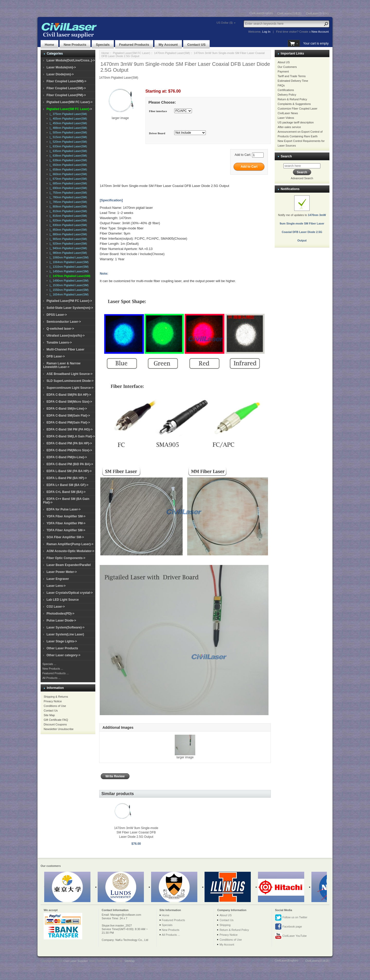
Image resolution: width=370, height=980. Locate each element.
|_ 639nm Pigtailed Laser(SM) (67, 160)
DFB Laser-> (56, 356)
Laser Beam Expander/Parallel (69, 565)
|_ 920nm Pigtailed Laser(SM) (67, 244)
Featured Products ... (56, 673)
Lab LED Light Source (63, 600)
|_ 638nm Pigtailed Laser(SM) (67, 156)
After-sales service (289, 127)
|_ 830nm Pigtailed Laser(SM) (67, 225)
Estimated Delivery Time (293, 81)
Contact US (196, 45)
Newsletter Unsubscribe (59, 729)
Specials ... (49, 664)
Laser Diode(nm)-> (60, 74)
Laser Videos (286, 118)
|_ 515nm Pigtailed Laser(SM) (67, 137)
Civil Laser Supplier (76, 961)
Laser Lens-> (56, 586)
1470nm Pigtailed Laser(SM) (172, 53)
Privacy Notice (53, 701)
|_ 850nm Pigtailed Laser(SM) (67, 230)
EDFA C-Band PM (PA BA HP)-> (69, 443)
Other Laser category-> (63, 655)
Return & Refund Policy (292, 99)
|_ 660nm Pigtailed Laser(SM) (67, 174)
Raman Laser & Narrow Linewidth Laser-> (62, 365)
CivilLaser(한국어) (317, 13)
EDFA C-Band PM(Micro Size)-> (69, 450)
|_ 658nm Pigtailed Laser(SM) (67, 169)
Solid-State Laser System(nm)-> (70, 308)
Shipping (225, 925)
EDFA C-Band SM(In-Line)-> (67, 409)
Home (49, 45)
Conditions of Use (55, 706)
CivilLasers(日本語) (289, 13)
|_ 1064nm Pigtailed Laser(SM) (68, 262)
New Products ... (53, 669)
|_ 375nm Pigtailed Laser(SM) (67, 114)
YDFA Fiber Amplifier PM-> (66, 523)
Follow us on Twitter (291, 918)
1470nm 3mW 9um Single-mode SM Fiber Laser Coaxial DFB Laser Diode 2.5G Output (136, 832)
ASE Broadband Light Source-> (70, 374)
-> (69, 109)
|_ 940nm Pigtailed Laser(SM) (67, 248)
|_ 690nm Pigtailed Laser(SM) (67, 188)
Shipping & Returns (56, 697)
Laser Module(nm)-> (61, 67)
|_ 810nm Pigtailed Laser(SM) (67, 211)
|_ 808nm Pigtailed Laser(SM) (67, 206)
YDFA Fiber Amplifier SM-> (66, 516)
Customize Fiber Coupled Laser (298, 109)
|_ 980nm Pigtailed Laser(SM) (67, 253)
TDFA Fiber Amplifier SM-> (66, 530)
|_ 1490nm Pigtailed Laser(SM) (68, 281)
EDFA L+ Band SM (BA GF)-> (67, 485)
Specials (103, 45)
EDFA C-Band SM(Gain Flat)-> (68, 416)
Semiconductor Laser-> (64, 322)
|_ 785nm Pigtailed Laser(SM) (67, 202)
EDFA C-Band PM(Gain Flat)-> (68, 422)
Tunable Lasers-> (59, 343)
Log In (266, 32)
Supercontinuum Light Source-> (70, 388)
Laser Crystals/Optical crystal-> (70, 593)
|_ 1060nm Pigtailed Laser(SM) (68, 257)
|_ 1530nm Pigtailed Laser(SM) (68, 285)
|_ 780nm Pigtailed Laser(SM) (67, 197)
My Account (168, 45)
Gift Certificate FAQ (56, 720)
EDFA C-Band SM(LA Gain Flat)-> (71, 436)
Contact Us (51, 711)
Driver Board (157, 133)
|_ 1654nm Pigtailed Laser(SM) (68, 294)
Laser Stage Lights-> (62, 641)
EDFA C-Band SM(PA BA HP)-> (69, 395)
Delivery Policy (287, 95)
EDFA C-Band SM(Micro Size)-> (69, 402)
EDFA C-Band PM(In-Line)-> (67, 457)
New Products (75, 45)
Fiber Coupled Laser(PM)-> (66, 95)
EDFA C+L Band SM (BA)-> (66, 492)
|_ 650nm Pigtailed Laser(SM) (67, 165)
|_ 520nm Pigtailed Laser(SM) (67, 142)
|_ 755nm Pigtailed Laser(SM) (67, 193)
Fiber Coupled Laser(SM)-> (66, 88)
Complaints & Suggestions (294, 104)
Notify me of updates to (302, 222)
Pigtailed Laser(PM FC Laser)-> (69, 301)
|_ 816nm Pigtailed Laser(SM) (67, 216)
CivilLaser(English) (261, 13)
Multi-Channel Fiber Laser (65, 349)
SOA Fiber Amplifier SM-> (65, 537)
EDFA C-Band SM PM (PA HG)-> (70, 429)
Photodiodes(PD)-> (60, 614)
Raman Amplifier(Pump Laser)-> (70, 544)
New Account (320, 32)
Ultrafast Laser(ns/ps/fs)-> (66, 336)
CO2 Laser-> (56, 607)
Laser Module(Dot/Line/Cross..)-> (71, 60)
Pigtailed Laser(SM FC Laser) (131, 53)
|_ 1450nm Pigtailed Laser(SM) (68, 271)
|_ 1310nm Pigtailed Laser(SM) (68, 267)
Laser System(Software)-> (66, 627)
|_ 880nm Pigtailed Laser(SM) (67, 234)
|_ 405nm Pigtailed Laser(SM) (67, 119)
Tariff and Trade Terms (292, 76)
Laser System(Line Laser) (65, 634)
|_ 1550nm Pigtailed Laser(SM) (68, 290)
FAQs (281, 85)
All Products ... (52, 678)
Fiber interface (158, 111)
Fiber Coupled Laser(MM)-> (66, 81)
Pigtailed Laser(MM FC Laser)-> (70, 102)
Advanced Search (302, 178)
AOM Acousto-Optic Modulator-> (70, 551)
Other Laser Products (62, 648)
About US (284, 62)
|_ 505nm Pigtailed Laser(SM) (67, 132)
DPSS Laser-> (57, 315)
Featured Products (134, 45)
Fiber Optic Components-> (66, 558)
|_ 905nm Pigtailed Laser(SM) (67, 239)
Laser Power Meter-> (62, 572)
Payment (283, 71)
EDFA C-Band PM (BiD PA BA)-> (70, 464)
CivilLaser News (288, 113)
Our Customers (287, 67)
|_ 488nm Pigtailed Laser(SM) (67, 128)
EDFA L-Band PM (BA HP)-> (67, 478)
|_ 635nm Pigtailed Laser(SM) (67, 151)
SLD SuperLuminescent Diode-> (70, 381)
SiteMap (129, 961)
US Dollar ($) (225, 23)
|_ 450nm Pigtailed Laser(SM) (67, 123)
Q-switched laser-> (60, 329)
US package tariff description (296, 122)
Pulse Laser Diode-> (61, 621)
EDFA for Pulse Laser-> (64, 509)
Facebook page (288, 927)
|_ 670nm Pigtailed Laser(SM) (67, 179)
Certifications (286, 90)
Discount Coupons (55, 724)
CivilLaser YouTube (291, 936)
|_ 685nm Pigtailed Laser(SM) (67, 183)
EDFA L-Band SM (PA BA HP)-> (69, 471)
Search (286, 156)
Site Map (49, 715)
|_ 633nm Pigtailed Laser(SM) (67, 146)
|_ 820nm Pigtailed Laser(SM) (67, 220)
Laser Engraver (58, 579)
